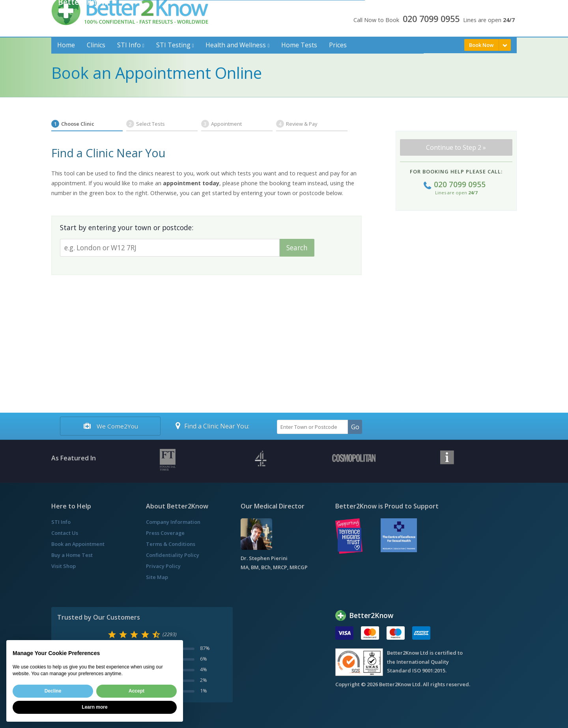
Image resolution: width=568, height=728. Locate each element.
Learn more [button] (94, 707)
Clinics (96, 45)
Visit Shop (64, 566)
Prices (338, 45)
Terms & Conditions (171, 544)
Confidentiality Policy (173, 555)
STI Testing (173, 45)
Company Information (173, 522)
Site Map (157, 577)
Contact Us (65, 533)
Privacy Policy (163, 566)
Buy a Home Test (72, 555)
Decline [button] (53, 691)
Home (66, 45)
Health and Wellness (236, 45)
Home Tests (299, 45)
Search (297, 248)
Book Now (481, 45)
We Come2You (110, 426)
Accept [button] (136, 691)
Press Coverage (165, 533)
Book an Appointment (78, 544)
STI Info (129, 45)
